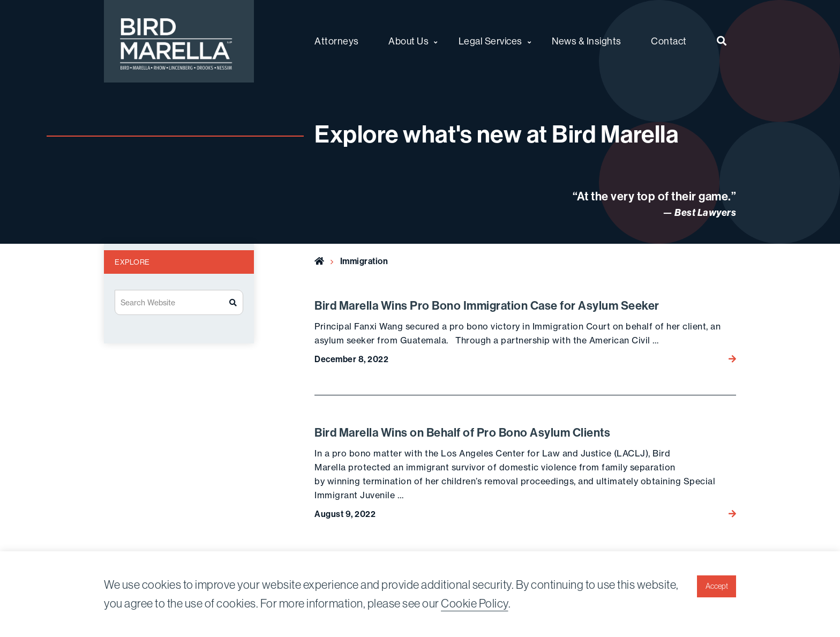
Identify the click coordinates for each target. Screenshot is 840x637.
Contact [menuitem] (669, 41)
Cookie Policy (475, 604)
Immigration (364, 261)
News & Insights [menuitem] (587, 41)
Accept (717, 586)
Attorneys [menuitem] (337, 41)
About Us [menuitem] (408, 41)
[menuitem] (722, 41)
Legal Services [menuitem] (490, 41)
